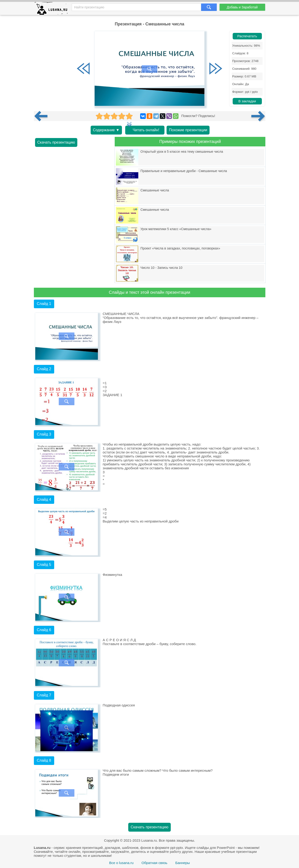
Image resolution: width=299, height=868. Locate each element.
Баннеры (182, 863)
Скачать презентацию (56, 142)
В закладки (247, 101)
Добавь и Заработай (242, 7)
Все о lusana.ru (121, 863)
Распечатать (247, 36)
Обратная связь (155, 863)
